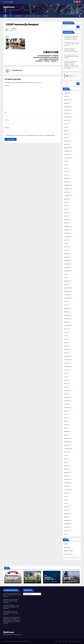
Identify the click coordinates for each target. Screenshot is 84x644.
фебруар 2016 (68, 473)
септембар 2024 (68, 158)
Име (5, 112)
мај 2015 (66, 503)
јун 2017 (66, 418)
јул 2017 (66, 414)
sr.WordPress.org (68, 554)
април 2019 (67, 343)
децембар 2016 (68, 438)
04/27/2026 (48, 581)
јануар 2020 (67, 312)
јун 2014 (66, 534)
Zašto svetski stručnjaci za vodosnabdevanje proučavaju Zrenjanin (72, 56)
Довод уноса (67, 547)
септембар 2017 (68, 408)
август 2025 (67, 120)
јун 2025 (66, 127)
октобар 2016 (67, 445)
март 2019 (67, 346)
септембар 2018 (68, 367)
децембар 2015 (68, 479)
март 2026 (67, 96)
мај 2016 (66, 462)
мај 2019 (66, 339)
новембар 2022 (68, 230)
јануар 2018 (67, 394)
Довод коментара (68, 551)
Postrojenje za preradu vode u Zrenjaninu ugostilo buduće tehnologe (72, 44)
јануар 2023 (67, 223)
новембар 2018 (68, 360)
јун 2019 (66, 336)
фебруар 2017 (68, 431)
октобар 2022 (68, 233)
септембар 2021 (68, 271)
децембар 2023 (68, 185)
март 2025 (67, 137)
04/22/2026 (68, 581)
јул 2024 (66, 161)
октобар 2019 (67, 322)
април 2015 (67, 507)
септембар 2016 (68, 449)
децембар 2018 (68, 356)
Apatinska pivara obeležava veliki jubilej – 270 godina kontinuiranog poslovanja (71, 38)
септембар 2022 (68, 237)
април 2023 (67, 213)
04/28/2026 (29, 581)
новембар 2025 (68, 110)
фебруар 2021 (68, 281)
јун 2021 (66, 274)
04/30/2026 (9, 581)
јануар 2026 (67, 103)
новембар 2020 (68, 291)
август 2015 (67, 493)
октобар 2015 (67, 486)
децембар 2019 (68, 315)
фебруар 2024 (68, 178)
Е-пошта (7, 120)
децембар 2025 (68, 107)
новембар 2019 (68, 319)
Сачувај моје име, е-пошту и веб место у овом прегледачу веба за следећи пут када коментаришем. (31, 135)
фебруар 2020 (68, 308)
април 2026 (67, 93)
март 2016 (67, 469)
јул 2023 (66, 202)
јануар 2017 (67, 435)
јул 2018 (66, 373)
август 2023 (67, 199)
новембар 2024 (68, 151)
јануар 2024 (67, 182)
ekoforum (14, 29)
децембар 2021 (68, 261)
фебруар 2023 (68, 219)
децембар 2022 (68, 226)
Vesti (7, 576)
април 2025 (67, 134)
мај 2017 (66, 421)
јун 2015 (66, 500)
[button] (77, 16)
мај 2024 (66, 168)
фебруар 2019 (68, 349)
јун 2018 (66, 377)
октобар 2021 (67, 267)
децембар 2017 (68, 397)
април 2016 (67, 466)
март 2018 (67, 387)
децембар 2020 (68, 288)
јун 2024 (66, 165)
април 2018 (67, 384)
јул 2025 (66, 124)
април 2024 (67, 172)
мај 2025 (66, 131)
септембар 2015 (68, 490)
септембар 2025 (68, 117)
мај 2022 (66, 243)
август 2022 (67, 240)
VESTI (10, 16)
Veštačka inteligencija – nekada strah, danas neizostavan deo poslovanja (71, 50)
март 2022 (67, 250)
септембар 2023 (68, 196)
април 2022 (67, 247)
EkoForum (9, 7)
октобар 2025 (68, 114)
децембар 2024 (68, 148)
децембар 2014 (68, 520)
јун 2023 (66, 206)
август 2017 (67, 411)
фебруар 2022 (68, 254)
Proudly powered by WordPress (10, 641)
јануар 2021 (67, 284)
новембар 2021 (68, 264)
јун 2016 (66, 459)
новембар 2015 (68, 483)
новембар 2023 (68, 189)
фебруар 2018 (68, 390)
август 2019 (67, 329)
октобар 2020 (68, 295)
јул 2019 (66, 332)
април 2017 (67, 425)
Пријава (66, 544)
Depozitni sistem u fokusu (33, 16)
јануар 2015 (67, 517)
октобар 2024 (68, 155)
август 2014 (67, 531)
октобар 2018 (67, 363)
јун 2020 (66, 302)
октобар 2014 (67, 527)
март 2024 (67, 175)
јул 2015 (66, 496)
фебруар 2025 (68, 141)
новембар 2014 (68, 524)
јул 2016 (66, 455)
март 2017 (67, 428)
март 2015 (67, 510)
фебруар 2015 (68, 514)
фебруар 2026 (68, 100)
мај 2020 (66, 305)
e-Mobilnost (19, 16)
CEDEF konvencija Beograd (22, 24)
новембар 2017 (68, 401)
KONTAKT (46, 16)
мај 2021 (66, 278)
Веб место (7, 128)
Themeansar (27, 641)
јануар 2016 (67, 476)
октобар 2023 (68, 192)
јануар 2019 (67, 353)
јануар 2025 (67, 144)
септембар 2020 (68, 298)
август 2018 (67, 370)
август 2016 (67, 452)
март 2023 (67, 216)
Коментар (7, 86)
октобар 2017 (67, 404)
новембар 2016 (68, 442)
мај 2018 (66, 380)
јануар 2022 (67, 257)
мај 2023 (66, 209)
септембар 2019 (68, 325)
